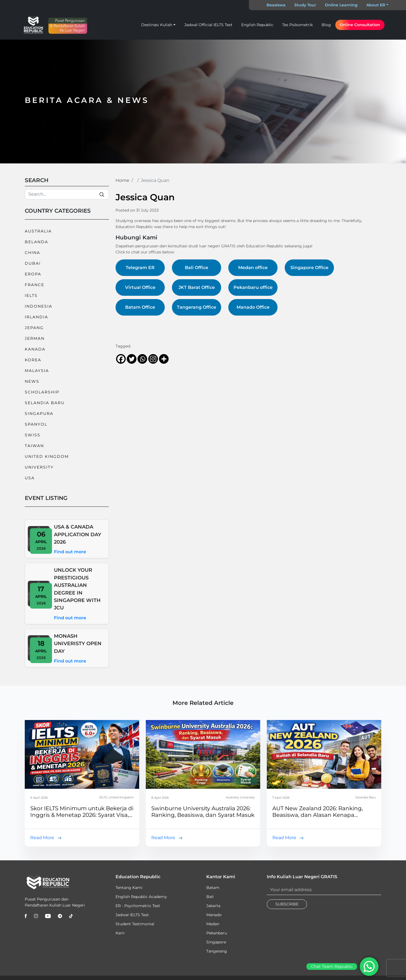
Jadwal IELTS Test (132, 915)
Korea (33, 360)
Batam (213, 888)
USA (30, 478)
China (32, 253)
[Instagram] (153, 359)
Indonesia (39, 306)
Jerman (35, 338)
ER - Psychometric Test (138, 906)
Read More (42, 838)
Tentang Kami (129, 888)
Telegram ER (140, 268)
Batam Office (140, 307)
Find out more (70, 552)
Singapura (39, 414)
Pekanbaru (217, 933)
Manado (214, 915)
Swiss (33, 435)
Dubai (33, 263)
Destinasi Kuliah (157, 25)
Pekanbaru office (253, 287)
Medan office (253, 268)
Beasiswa (276, 5)
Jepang (34, 328)
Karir (120, 933)
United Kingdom (47, 456)
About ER (376, 5)
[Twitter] (132, 359)
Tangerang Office (197, 307)
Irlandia (36, 317)
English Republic (257, 25)
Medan (213, 924)
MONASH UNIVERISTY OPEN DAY (78, 644)
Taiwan (34, 446)
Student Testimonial (135, 924)
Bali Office (197, 268)
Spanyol (36, 424)
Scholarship (42, 392)
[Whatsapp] (142, 359)
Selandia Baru (45, 403)
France (35, 285)
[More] (164, 359)
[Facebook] (121, 359)
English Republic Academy (141, 897)
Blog (326, 25)
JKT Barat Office (197, 287)
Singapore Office (309, 268)
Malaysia (37, 371)
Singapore (216, 942)
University (39, 467)
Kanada (35, 349)
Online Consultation (360, 25)
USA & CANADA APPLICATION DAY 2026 (78, 534)
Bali (210, 897)
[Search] (67, 194)
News (32, 381)
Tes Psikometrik (297, 25)
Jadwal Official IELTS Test (208, 25)
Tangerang (217, 951)
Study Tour (305, 5)
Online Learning (341, 5)
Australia (38, 231)
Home (122, 180)
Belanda (36, 242)
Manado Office (253, 307)
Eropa (33, 274)
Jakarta (213, 906)
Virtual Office (140, 287)
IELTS (31, 295)
